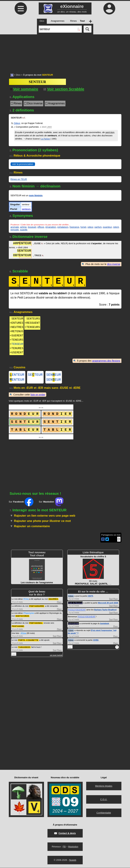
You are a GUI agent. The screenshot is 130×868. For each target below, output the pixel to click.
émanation (51, 227)
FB (64, 847)
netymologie (73, 625)
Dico (18, 75)
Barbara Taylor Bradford (105, 611)
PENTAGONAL (36, 624)
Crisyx (71, 597)
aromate (15, 227)
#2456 (96, 641)
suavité (24, 230)
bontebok (105, 625)
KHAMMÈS (53, 600)
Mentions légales (104, 786)
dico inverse (114, 264)
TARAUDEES (24, 647)
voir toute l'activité (56, 655)
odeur (90, 227)
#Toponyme (29, 614)
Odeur (17, 123)
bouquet (32, 227)
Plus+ (59, 603)
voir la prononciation (23, 164)
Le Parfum (45, 139)
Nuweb (73, 860)
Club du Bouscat (75, 604)
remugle (15, 230)
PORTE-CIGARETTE (28, 640)
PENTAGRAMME (37, 607)
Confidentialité (104, 813)
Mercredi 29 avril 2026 (108, 604)
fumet (83, 227)
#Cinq (26, 600)
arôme (23, 227)
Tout (55, 636)
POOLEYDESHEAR (77, 611)
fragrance (74, 227)
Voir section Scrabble (64, 89)
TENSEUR (17, 344)
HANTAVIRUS (22, 617)
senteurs (26, 209)
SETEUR (35, 375)
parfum (98, 227)
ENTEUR (17, 375)
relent (116, 227)
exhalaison (63, 227)
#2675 (90, 597)
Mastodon (73, 847)
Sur (21, 503)
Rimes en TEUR (19, 179)
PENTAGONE (18, 627)
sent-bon (110, 132)
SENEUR (54, 375)
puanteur (107, 227)
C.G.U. (104, 800)
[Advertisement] (65, 52)
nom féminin (36, 195)
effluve (41, 227)
